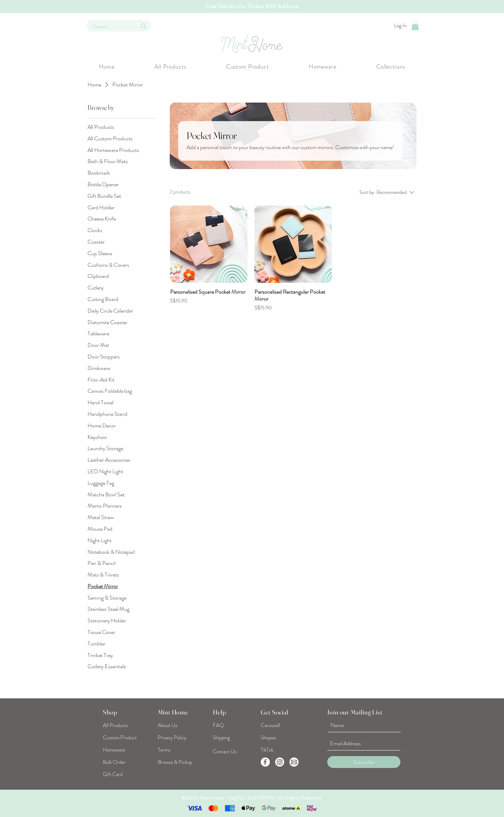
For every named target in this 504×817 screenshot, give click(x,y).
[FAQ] (218, 725)
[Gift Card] (114, 774)
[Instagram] (280, 762)
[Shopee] (269, 738)
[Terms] (164, 750)
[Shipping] (222, 738)
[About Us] (168, 725)
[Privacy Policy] (172, 738)
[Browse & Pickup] (175, 762)
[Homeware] (122, 750)
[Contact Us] (225, 752)
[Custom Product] (122, 738)
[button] (415, 26)
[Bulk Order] (114, 762)
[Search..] (110, 27)
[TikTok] (269, 750)
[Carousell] (270, 725)
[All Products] (117, 725)
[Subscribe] (364, 762)
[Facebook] (265, 762)
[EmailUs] (294, 762)
